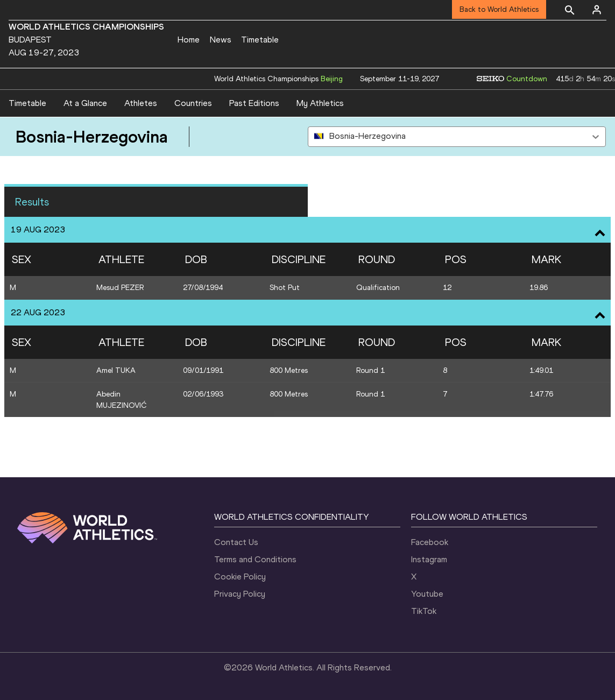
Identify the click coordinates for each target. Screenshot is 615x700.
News (221, 40)
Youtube (427, 594)
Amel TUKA (116, 370)
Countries (193, 103)
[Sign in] (597, 10)
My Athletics (320, 103)
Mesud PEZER (120, 288)
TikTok (424, 611)
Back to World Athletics (499, 9)
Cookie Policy (240, 577)
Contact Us (236, 542)
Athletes (141, 103)
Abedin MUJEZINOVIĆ (122, 400)
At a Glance (85, 103)
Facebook (430, 542)
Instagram (429, 559)
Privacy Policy (240, 594)
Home (189, 40)
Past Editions (254, 103)
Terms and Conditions (255, 559)
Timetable (260, 40)
